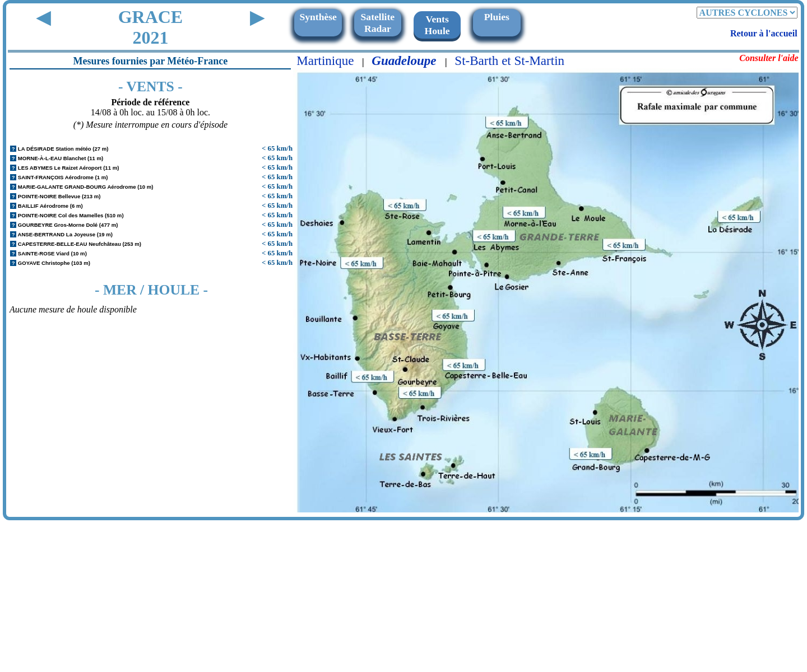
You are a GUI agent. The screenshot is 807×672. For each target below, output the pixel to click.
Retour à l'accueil (764, 33)
